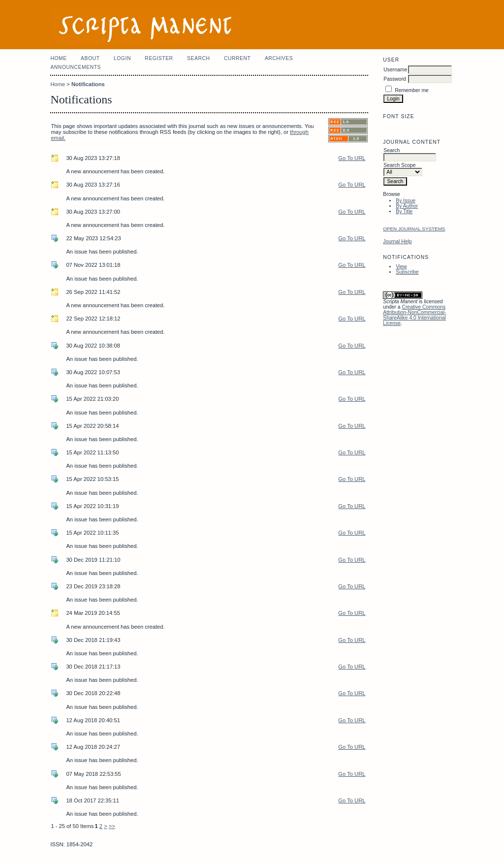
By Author (407, 206)
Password (395, 79)
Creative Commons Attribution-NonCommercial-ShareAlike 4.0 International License (414, 315)
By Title (404, 211)
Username (395, 70)
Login (122, 58)
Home (58, 58)
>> (112, 826)
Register (159, 58)
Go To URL (352, 158)
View (401, 267)
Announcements (76, 67)
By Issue (406, 201)
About (90, 58)
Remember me (412, 90)
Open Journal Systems (414, 229)
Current (237, 58)
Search (198, 58)
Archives (279, 58)
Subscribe (407, 272)
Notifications (88, 84)
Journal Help (397, 241)
